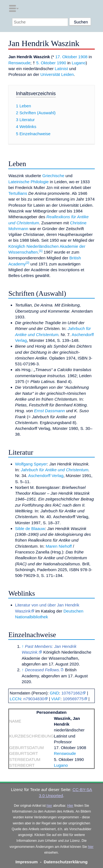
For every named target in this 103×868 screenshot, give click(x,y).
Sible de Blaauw (30, 528)
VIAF (56, 699)
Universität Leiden (57, 74)
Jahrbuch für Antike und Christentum (55, 470)
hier (49, 806)
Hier (70, 806)
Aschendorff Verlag (46, 476)
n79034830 (34, 699)
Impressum (27, 862)
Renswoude (19, 63)
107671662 (72, 693)
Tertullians (18, 193)
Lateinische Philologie (28, 182)
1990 (62, 63)
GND (54, 693)
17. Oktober (66, 57)
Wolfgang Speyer (31, 464)
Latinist (61, 69)
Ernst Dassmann (49, 411)
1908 (83, 57)
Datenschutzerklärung (66, 862)
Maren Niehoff (59, 546)
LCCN (15, 699)
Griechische (53, 176)
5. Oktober (46, 63)
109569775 (73, 699)
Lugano (79, 63)
